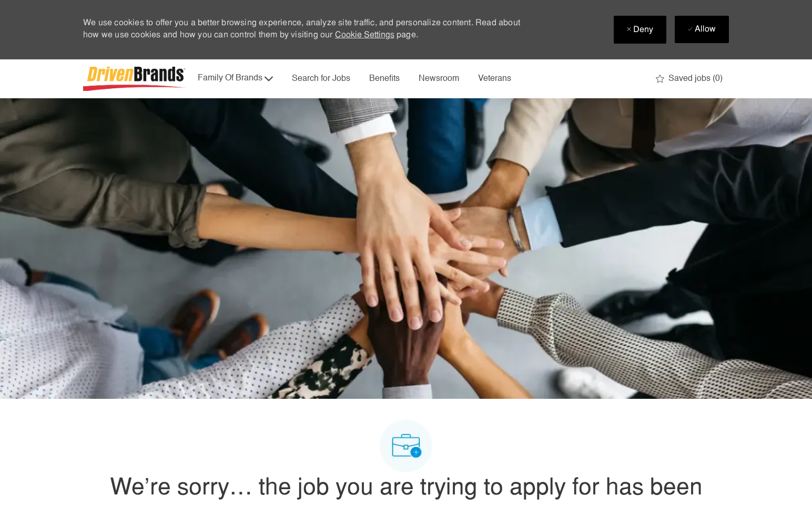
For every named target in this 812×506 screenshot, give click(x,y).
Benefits (384, 79)
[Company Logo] (136, 79)
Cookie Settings (365, 35)
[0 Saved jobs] (689, 79)
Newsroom (439, 79)
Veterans (495, 79)
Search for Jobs (321, 79)
